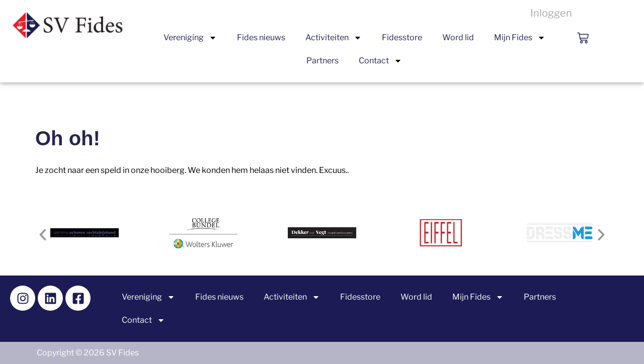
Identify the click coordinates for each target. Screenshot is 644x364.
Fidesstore (402, 37)
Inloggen (551, 13)
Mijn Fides (520, 38)
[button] (43, 235)
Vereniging (190, 38)
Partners (323, 61)
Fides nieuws (261, 37)
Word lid (458, 37)
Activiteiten (334, 38)
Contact (380, 61)
